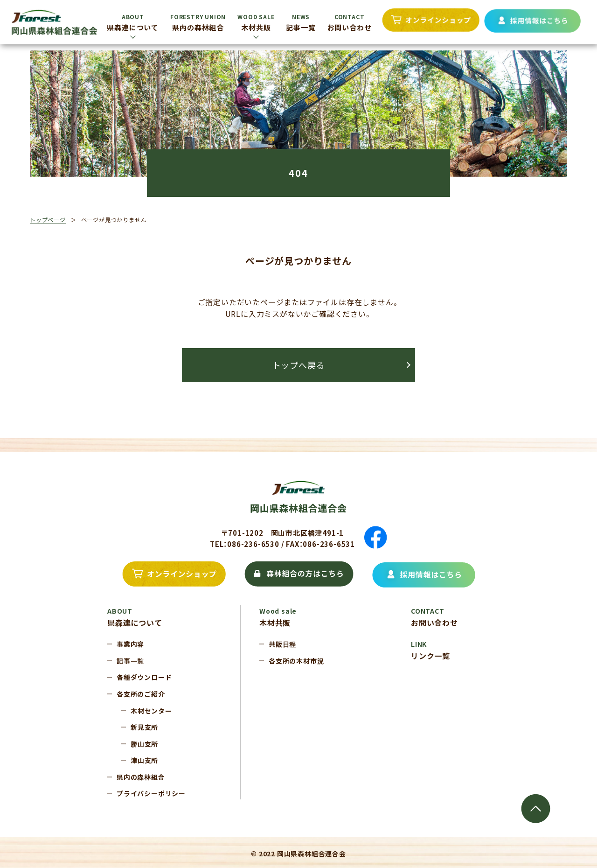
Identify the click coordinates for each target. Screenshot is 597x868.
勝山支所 (144, 744)
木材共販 (256, 22)
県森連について (133, 22)
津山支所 (144, 760)
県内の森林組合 (198, 22)
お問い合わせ (350, 22)
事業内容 (130, 644)
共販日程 (282, 644)
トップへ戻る (299, 365)
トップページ (48, 220)
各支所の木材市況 (296, 661)
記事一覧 (301, 22)
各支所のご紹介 (141, 694)
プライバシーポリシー (151, 793)
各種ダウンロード (144, 677)
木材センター (151, 711)
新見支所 (144, 727)
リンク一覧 (430, 650)
